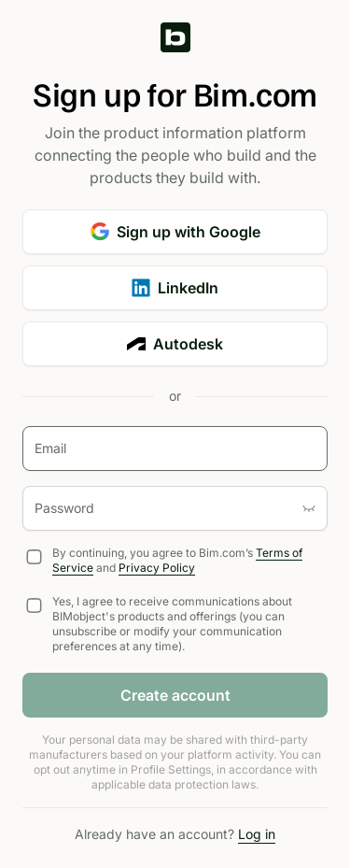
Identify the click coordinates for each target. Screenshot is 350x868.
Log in (257, 834)
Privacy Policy (157, 568)
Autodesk (175, 344)
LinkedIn (175, 288)
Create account (175, 695)
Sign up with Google (175, 232)
